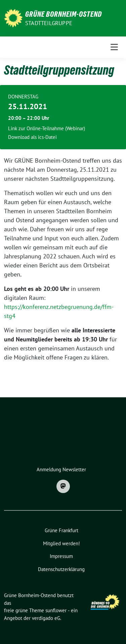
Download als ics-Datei (32, 137)
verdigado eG (46, 618)
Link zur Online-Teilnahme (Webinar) (47, 128)
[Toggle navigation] (114, 47)
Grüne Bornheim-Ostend (64, 14)
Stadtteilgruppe (49, 23)
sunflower (56, 610)
